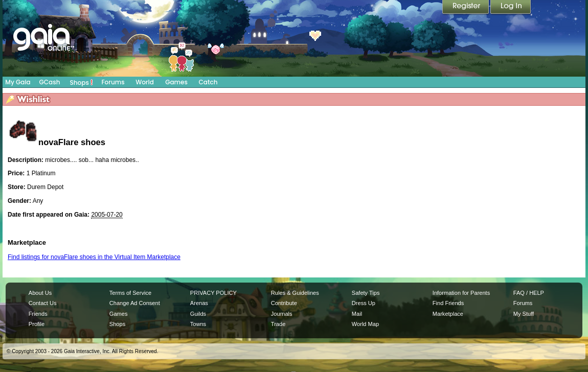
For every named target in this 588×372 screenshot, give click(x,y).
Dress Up (364, 303)
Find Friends (448, 303)
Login (511, 8)
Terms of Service (130, 293)
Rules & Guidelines (295, 293)
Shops (82, 82)
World (145, 82)
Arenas (199, 303)
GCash (50, 82)
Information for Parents (461, 293)
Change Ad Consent (135, 303)
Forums (113, 82)
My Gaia (18, 82)
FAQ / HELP (529, 293)
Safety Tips (366, 293)
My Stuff (524, 314)
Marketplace (448, 314)
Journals (282, 314)
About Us (40, 293)
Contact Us (43, 303)
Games (176, 82)
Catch (208, 82)
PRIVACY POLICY (213, 293)
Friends (38, 314)
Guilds (198, 314)
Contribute (284, 303)
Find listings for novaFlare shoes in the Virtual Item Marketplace (94, 257)
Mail (357, 314)
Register (466, 8)
